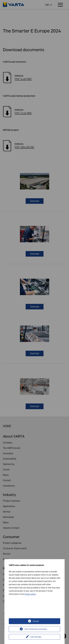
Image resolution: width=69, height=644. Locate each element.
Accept (36, 621)
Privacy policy (30, 594)
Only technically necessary (36, 629)
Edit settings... (36, 637)
